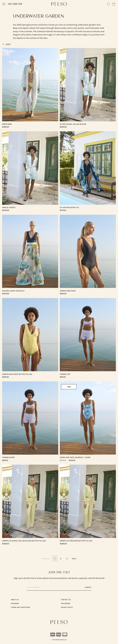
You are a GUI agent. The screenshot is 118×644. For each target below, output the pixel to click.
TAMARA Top (65, 374)
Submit (88, 587)
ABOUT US (15, 600)
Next (74, 559)
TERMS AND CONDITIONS (21, 607)
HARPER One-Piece (68, 291)
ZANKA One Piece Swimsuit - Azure (75, 457)
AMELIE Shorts (9, 207)
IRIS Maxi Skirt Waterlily (13, 291)
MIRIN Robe (7, 124)
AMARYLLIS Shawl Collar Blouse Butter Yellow (24, 541)
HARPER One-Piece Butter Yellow (17, 374)
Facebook (15, 603)
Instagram (66, 603)
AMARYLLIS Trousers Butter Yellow (76, 541)
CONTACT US (66, 600)
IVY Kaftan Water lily (69, 207)
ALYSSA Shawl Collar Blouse (73, 124)
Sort (6, 44)
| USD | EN (15, 4)
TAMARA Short (9, 457)
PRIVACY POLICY (67, 607)
